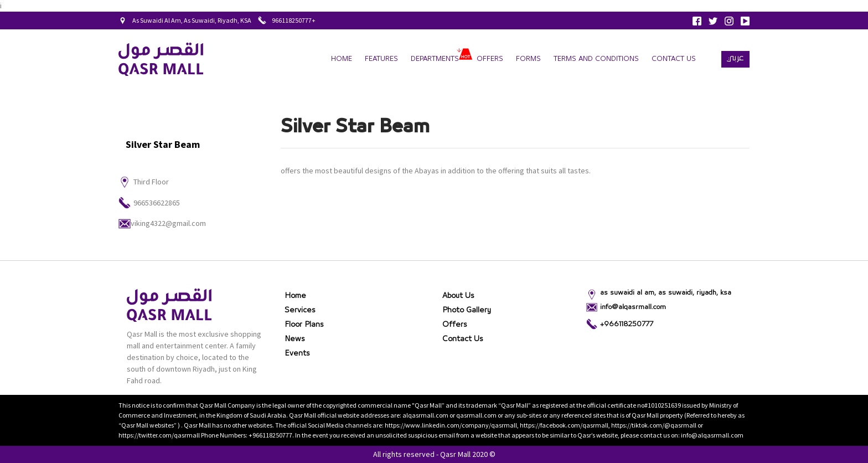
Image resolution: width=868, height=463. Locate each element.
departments (435, 59)
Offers (490, 59)
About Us (458, 296)
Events (297, 353)
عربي (735, 58)
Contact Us (674, 59)
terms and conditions (596, 59)
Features (381, 59)
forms (528, 59)
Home (342, 59)
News (295, 339)
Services (300, 310)
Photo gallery (467, 310)
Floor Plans (304, 325)
